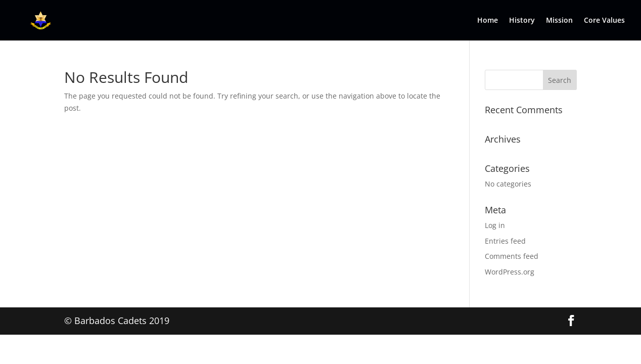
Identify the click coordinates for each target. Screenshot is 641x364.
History (522, 21)
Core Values (604, 21)
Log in (495, 225)
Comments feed (512, 256)
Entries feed (505, 241)
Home (488, 21)
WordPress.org (510, 272)
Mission (559, 21)
